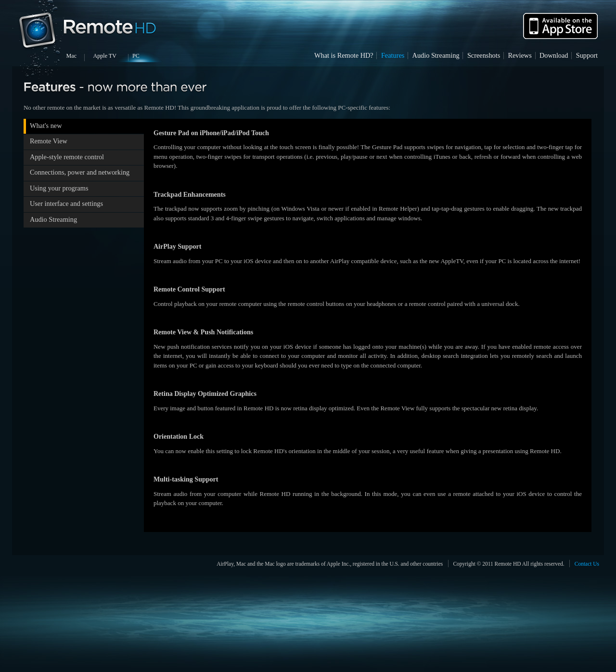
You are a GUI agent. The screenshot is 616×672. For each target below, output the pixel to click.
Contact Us (587, 564)
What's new (46, 126)
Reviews (520, 55)
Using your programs (59, 188)
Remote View (49, 141)
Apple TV (105, 56)
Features (393, 55)
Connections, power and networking (80, 172)
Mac (71, 56)
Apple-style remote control (67, 157)
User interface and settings (66, 203)
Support (587, 55)
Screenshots (484, 55)
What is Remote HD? (344, 55)
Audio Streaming (436, 55)
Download (554, 55)
